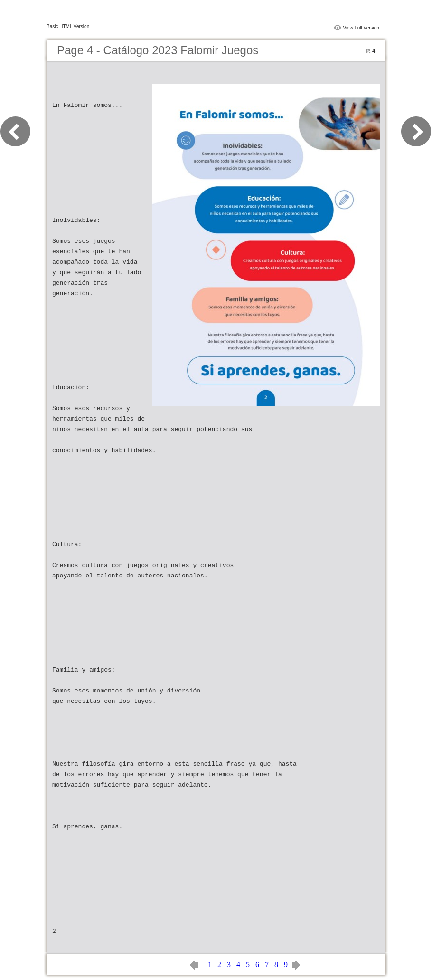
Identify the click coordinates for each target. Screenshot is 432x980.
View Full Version (361, 28)
